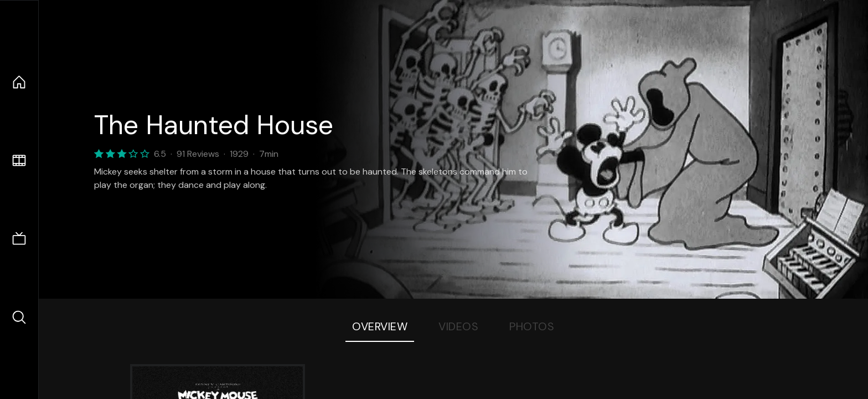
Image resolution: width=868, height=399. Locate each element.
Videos (458, 326)
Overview (380, 326)
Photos (532, 326)
